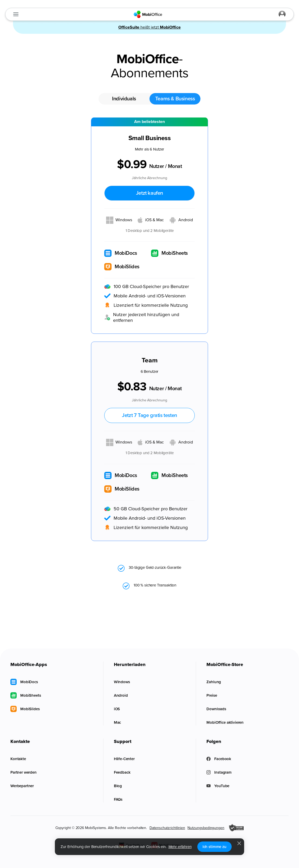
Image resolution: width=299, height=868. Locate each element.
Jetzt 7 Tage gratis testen (149, 415)
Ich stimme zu (214, 847)
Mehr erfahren (180, 847)
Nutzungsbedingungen (206, 828)
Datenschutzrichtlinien (167, 828)
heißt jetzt (149, 27)
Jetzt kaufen (149, 193)
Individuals (124, 99)
